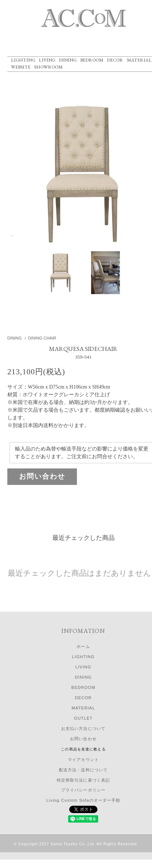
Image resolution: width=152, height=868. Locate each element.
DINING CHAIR (42, 338)
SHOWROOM (48, 67)
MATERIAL (139, 60)
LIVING (47, 60)
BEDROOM (92, 60)
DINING (68, 60)
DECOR (115, 60)
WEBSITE (21, 67)
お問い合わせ (42, 476)
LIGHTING (23, 60)
